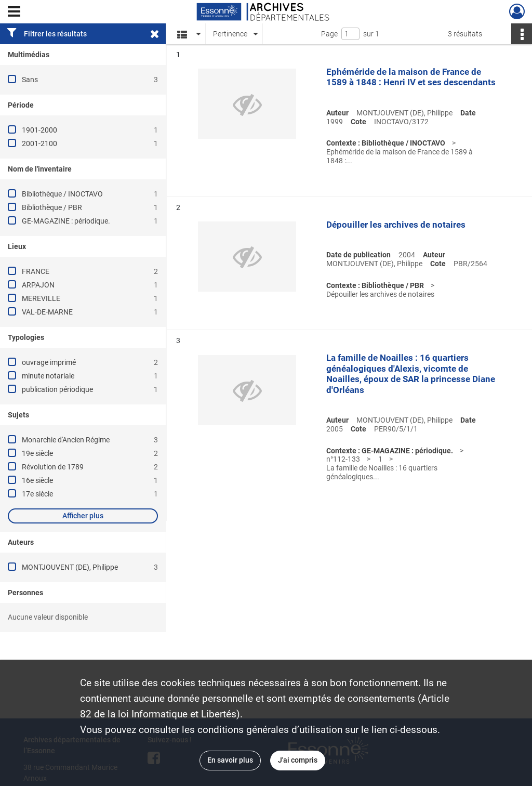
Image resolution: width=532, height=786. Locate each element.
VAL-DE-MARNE (47, 312)
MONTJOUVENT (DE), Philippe (70, 567)
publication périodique (57, 389)
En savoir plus (230, 760)
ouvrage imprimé (49, 362)
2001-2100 (39, 143)
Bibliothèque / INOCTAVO (62, 194)
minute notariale (48, 376)
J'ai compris (298, 760)
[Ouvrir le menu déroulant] (14, 12)
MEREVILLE (41, 298)
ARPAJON (38, 285)
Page (329, 34)
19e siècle (37, 453)
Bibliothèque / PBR (52, 207)
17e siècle (37, 494)
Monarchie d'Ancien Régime (66, 440)
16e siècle (37, 480)
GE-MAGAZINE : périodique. (66, 221)
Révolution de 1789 (53, 467)
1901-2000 (39, 130)
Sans (30, 80)
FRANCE (36, 271)
